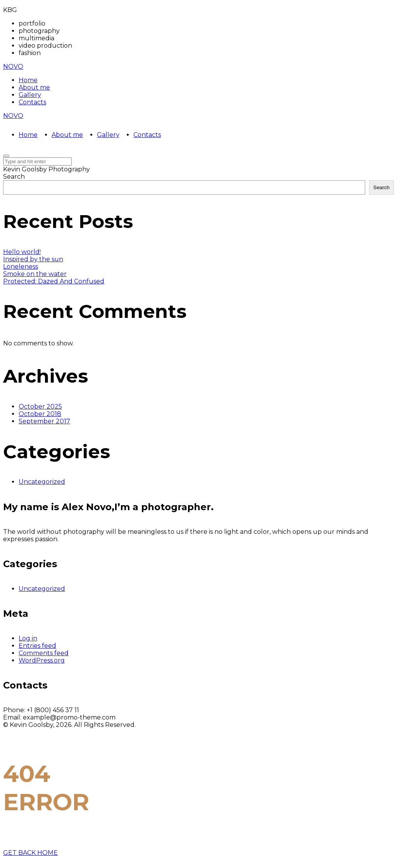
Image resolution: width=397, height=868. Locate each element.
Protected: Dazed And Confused (54, 281)
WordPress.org (42, 660)
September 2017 (44, 421)
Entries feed (37, 646)
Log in (28, 638)
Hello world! (22, 252)
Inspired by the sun (33, 259)
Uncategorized (42, 482)
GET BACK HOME (30, 853)
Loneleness (21, 267)
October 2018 (40, 414)
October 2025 (40, 406)
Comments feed (44, 653)
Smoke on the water (35, 274)
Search (14, 177)
